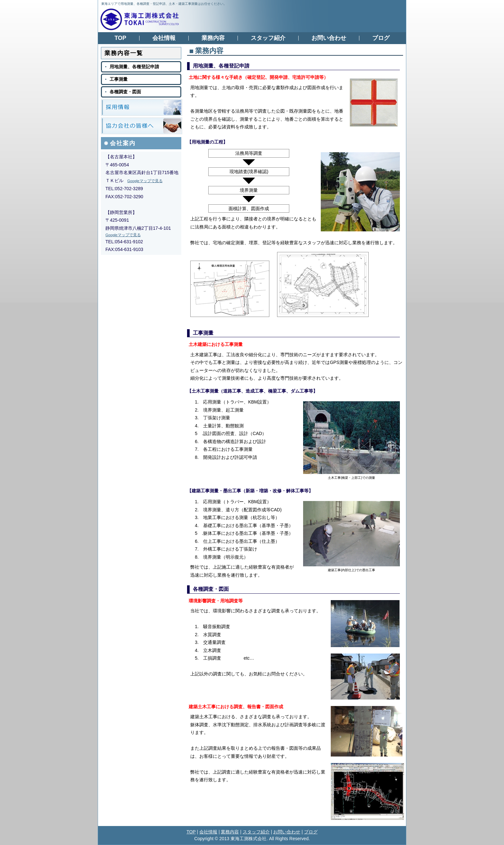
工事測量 (203, 333)
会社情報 (208, 832)
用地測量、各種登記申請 (221, 66)
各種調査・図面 (211, 589)
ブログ (311, 832)
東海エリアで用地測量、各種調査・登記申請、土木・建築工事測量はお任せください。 (164, 4)
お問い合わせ (287, 832)
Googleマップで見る (145, 181)
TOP (191, 832)
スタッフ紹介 (256, 832)
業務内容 (230, 832)
